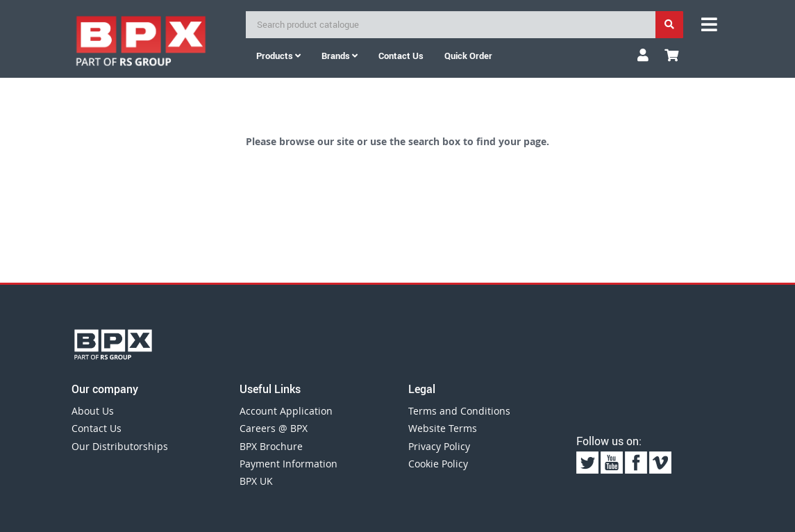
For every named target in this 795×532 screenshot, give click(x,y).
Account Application (286, 411)
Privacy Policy (439, 446)
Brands (340, 56)
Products (278, 56)
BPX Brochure (271, 446)
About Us (93, 411)
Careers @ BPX (274, 428)
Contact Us (97, 428)
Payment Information (288, 464)
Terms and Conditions (459, 411)
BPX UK (256, 481)
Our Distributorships (120, 446)
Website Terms (443, 428)
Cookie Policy (438, 464)
